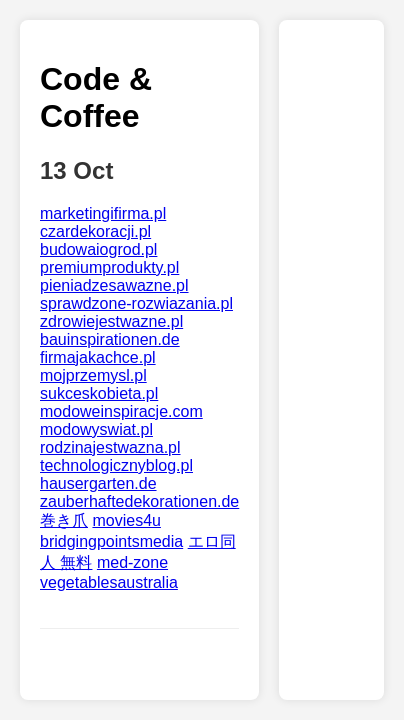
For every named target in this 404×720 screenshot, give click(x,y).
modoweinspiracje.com (121, 411)
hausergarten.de (98, 483)
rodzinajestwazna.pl (110, 447)
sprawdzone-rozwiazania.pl (136, 303)
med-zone (132, 562)
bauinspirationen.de (110, 339)
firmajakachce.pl (98, 357)
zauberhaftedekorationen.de (139, 501)
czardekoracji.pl (95, 231)
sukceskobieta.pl (99, 393)
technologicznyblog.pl (116, 465)
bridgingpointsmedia (111, 541)
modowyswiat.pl (96, 429)
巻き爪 (64, 520)
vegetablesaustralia (109, 582)
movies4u (126, 520)
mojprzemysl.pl (93, 375)
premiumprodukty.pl (109, 267)
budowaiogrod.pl (98, 249)
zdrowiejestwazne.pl (111, 321)
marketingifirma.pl (103, 213)
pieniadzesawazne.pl (114, 285)
